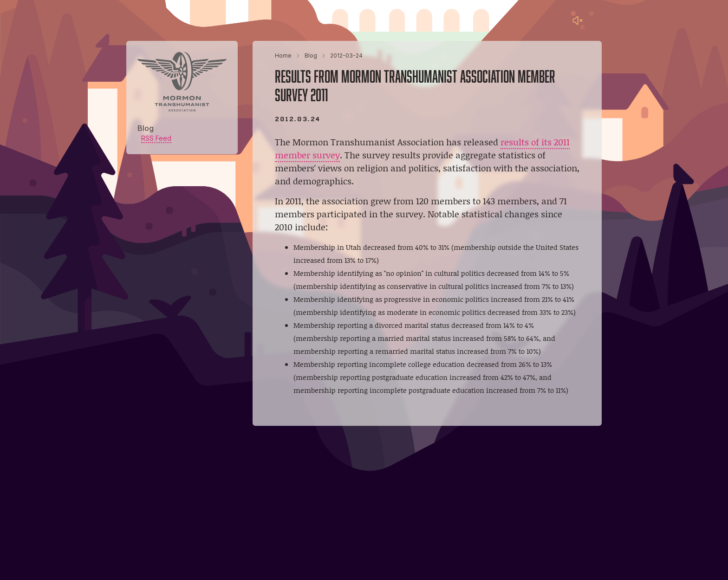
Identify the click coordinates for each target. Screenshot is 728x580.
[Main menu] (596, 20)
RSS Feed (156, 138)
